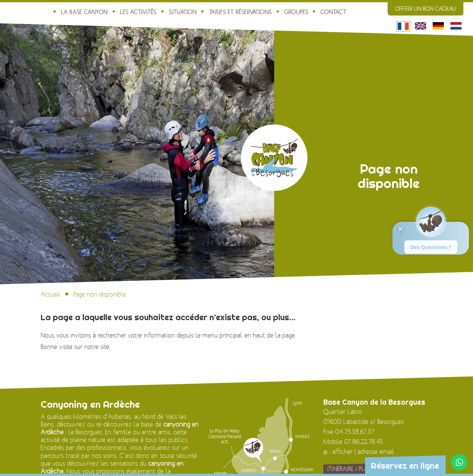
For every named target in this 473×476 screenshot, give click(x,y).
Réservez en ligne (403, 466)
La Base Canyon (76, 11)
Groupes (282, 11)
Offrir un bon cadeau (426, 9)
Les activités (129, 11)
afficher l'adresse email (363, 452)
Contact (319, 11)
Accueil (51, 295)
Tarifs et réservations (228, 11)
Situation (172, 11)
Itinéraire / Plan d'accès (361, 469)
